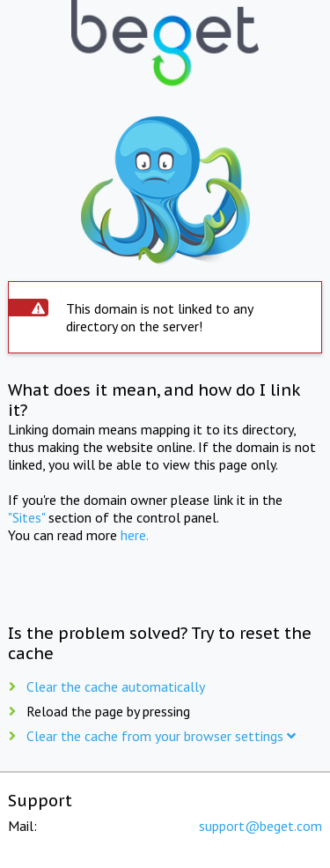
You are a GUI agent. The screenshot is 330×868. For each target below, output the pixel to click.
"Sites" (26, 517)
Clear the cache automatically (116, 686)
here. (135, 535)
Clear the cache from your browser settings (161, 736)
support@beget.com (260, 826)
